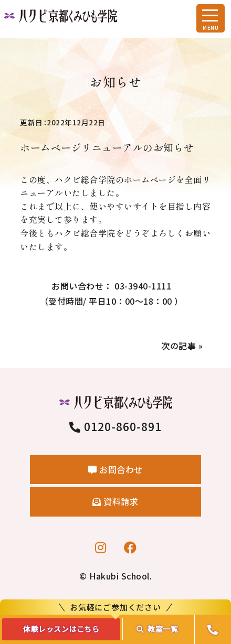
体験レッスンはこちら (61, 629)
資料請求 (115, 501)
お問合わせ (115, 469)
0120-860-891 (116, 426)
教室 (157, 629)
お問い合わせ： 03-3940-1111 (112, 294)
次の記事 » (182, 346)
